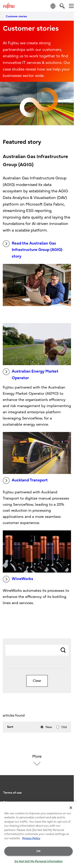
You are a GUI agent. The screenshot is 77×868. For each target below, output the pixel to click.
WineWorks (18, 579)
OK (38, 851)
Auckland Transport (25, 481)
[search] (62, 6)
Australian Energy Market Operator (31, 374)
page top (70, 784)
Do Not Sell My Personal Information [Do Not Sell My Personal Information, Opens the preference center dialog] (39, 861)
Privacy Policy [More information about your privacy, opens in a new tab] (31, 838)
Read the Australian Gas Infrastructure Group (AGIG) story (33, 249)
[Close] (71, 808)
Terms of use (12, 793)
